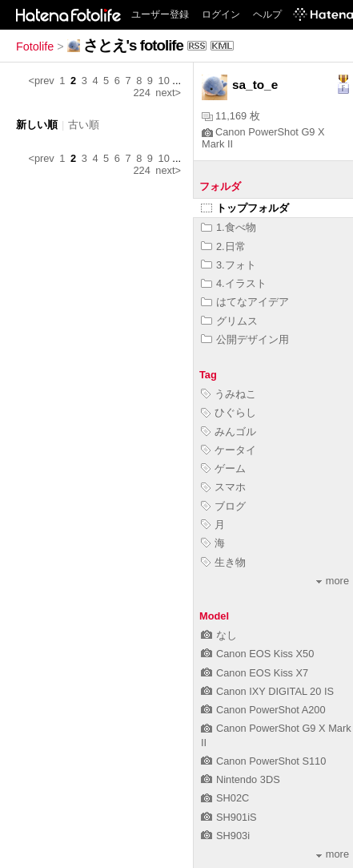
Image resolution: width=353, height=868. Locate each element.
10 (164, 81)
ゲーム (223, 468)
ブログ (223, 506)
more (333, 581)
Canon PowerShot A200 (263, 710)
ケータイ (229, 450)
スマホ (223, 487)
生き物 (223, 562)
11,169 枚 (231, 116)
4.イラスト (234, 283)
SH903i (225, 836)
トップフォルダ (245, 208)
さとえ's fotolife (133, 45)
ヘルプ (267, 14)
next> (168, 93)
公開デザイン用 (245, 339)
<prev (41, 81)
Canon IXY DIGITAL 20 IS (267, 691)
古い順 (84, 125)
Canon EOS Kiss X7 (255, 673)
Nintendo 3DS (241, 779)
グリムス (229, 321)
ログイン (221, 14)
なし (219, 635)
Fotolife (35, 46)
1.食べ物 (229, 227)
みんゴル (229, 432)
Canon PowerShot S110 (263, 761)
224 (141, 93)
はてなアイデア (245, 302)
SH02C (225, 798)
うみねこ (229, 394)
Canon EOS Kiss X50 (257, 654)
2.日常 (223, 246)
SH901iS (229, 817)
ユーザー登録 (160, 14)
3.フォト (229, 265)
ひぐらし (229, 412)
